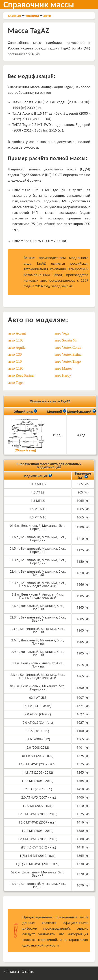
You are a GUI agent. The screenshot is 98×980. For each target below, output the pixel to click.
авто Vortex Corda (68, 347)
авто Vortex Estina (68, 354)
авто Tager (16, 383)
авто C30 (15, 354)
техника (32, 16)
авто (47, 16)
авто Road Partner (21, 375)
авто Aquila (17, 347)
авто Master (63, 368)
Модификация (38, 475)
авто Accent (17, 333)
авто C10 (15, 361)
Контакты (11, 971)
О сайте (28, 971)
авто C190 (16, 368)
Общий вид (25, 411)
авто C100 (16, 340)
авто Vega (62, 333)
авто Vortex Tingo (68, 361)
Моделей (57, 411)
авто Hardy (63, 375)
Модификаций (81, 411)
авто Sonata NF (66, 340)
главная (14, 16)
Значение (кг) (83, 475)
